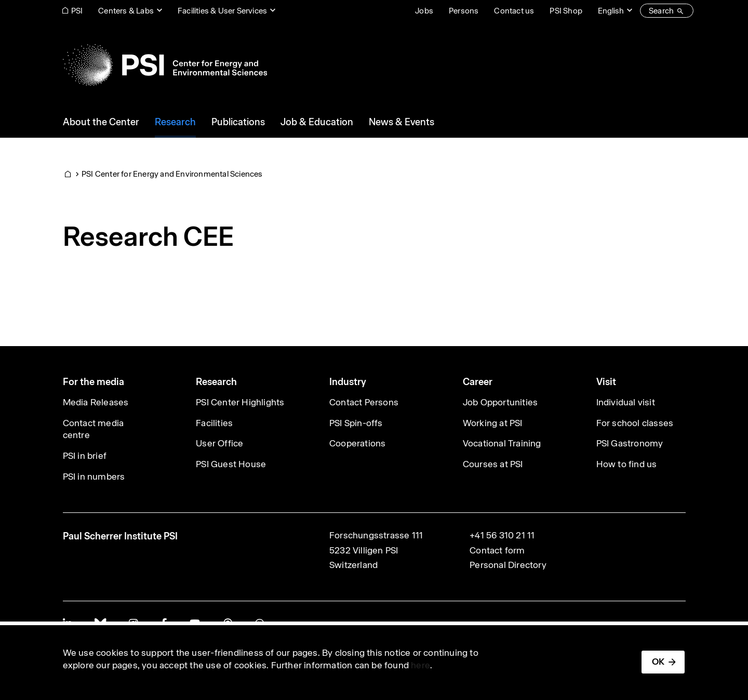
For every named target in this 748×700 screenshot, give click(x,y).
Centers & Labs (126, 11)
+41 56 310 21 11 (502, 535)
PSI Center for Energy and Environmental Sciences (172, 174)
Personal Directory (508, 565)
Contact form (497, 550)
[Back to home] (165, 65)
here (420, 665)
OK (658, 662)
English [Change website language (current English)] (611, 11)
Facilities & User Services (222, 11)
